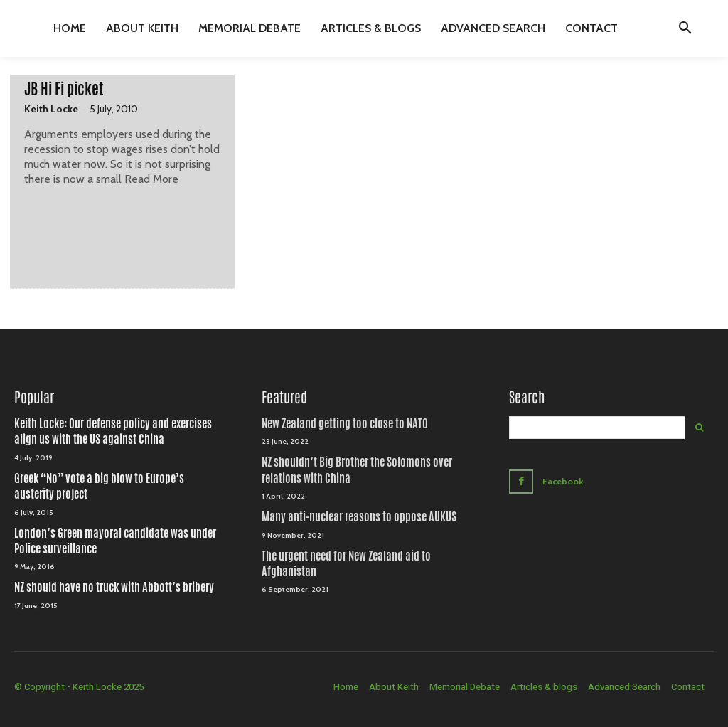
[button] (685, 28)
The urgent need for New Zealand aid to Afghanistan (346, 564)
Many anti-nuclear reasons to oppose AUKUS (359, 517)
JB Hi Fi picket (64, 89)
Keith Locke (51, 109)
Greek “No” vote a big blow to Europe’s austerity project (99, 486)
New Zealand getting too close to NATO (345, 424)
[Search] (699, 428)
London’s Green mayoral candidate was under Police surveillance (115, 541)
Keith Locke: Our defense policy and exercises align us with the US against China (113, 431)
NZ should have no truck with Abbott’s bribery (114, 587)
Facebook (563, 479)
